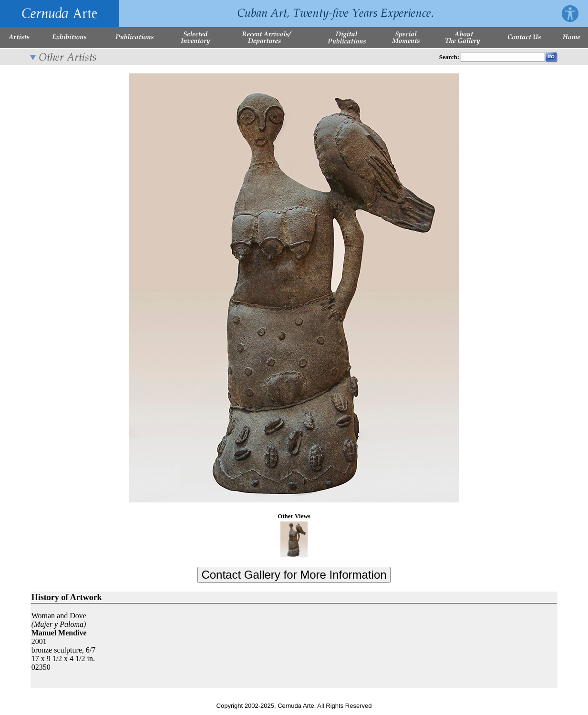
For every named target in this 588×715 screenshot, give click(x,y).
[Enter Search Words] (503, 57)
